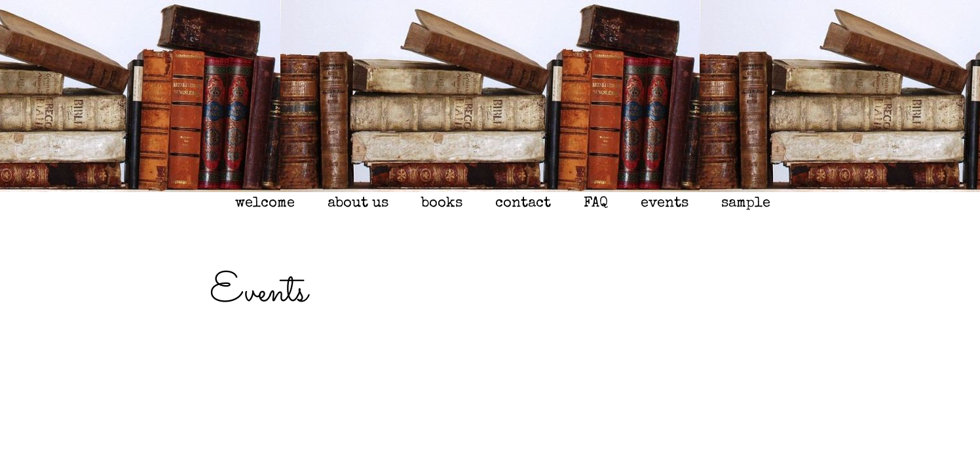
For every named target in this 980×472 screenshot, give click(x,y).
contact (523, 204)
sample (746, 204)
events (665, 204)
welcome (265, 204)
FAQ (596, 204)
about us (358, 204)
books (442, 204)
